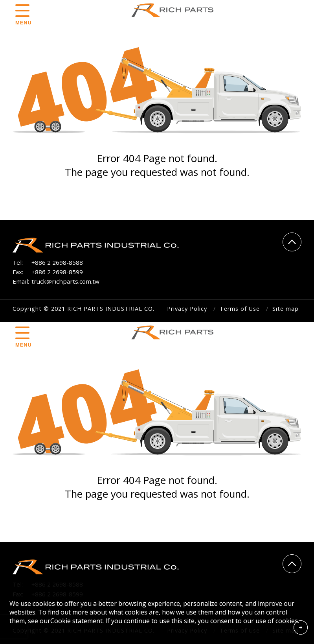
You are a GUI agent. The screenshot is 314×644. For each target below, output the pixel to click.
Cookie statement (76, 621)
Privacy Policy (187, 309)
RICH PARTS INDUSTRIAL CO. (175, 10)
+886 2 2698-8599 (57, 272)
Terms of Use (240, 309)
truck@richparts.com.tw (65, 281)
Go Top (292, 242)
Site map (286, 309)
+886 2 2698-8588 (57, 262)
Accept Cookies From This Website (301, 627)
